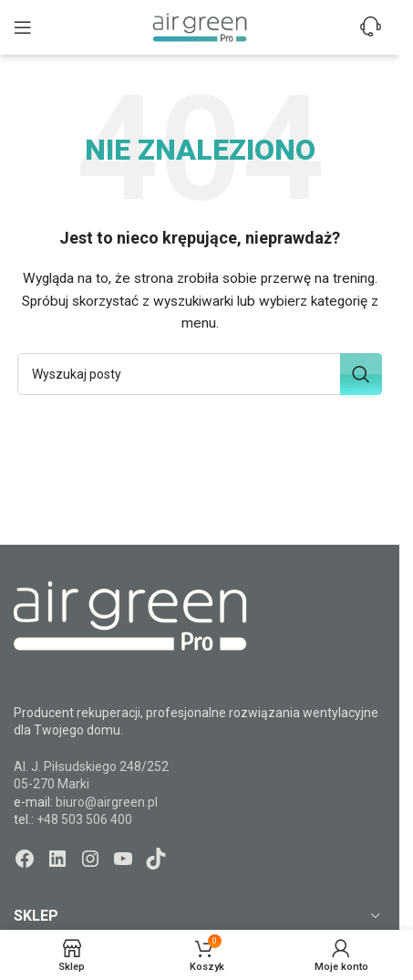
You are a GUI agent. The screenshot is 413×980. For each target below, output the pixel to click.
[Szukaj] (200, 374)
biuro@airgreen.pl (107, 802)
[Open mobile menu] (23, 27)
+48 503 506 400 (84, 819)
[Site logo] (200, 26)
